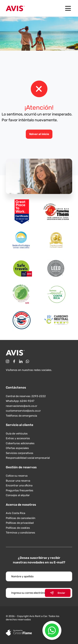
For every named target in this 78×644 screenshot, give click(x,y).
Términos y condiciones (20, 533)
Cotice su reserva (17, 476)
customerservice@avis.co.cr (23, 411)
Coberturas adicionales (20, 443)
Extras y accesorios (18, 438)
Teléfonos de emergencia (21, 416)
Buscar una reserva (18, 481)
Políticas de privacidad (20, 523)
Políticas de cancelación (21, 518)
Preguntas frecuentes (20, 490)
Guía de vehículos (17, 434)
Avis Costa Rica (15, 513)
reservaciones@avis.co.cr (22, 406)
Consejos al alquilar (18, 495)
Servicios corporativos (20, 453)
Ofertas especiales (17, 448)
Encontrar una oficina (19, 485)
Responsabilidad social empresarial (28, 458)
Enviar (58, 593)
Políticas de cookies (18, 528)
